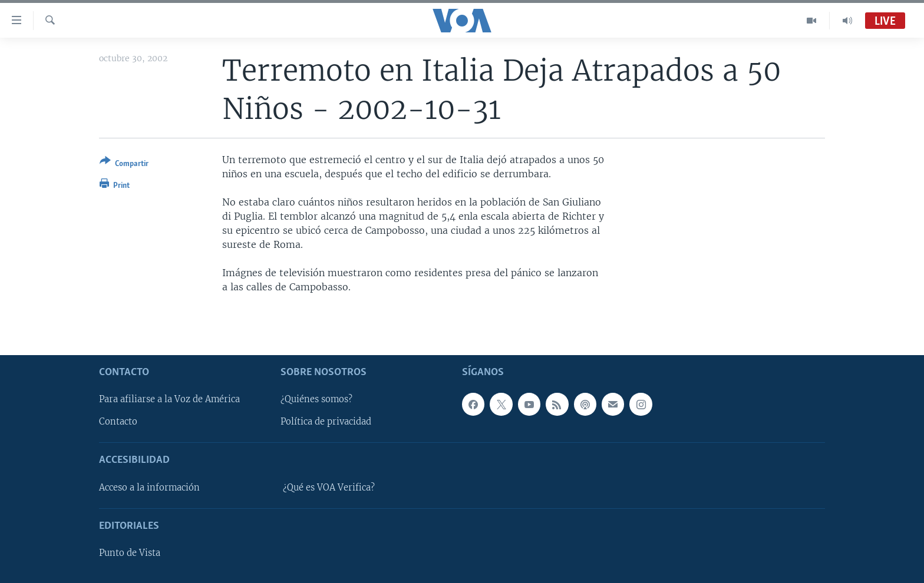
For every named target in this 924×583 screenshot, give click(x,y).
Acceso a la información (149, 487)
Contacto (118, 422)
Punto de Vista (130, 553)
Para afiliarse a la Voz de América (169, 399)
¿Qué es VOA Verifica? (329, 487)
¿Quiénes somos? (316, 399)
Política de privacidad (326, 422)
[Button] (124, 165)
